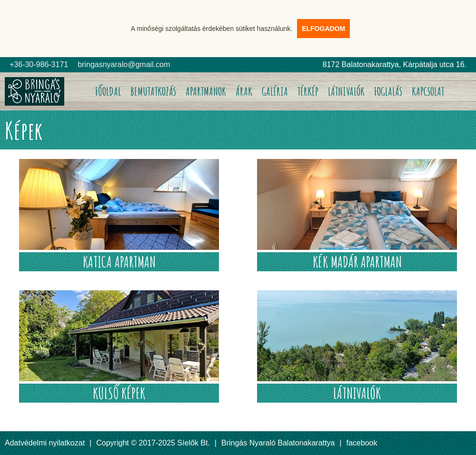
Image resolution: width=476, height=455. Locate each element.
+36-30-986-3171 (39, 64)
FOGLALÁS (388, 91)
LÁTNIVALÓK (346, 91)
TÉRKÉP (308, 91)
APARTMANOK (206, 91)
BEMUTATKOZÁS (153, 91)
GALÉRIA (275, 91)
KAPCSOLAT (428, 91)
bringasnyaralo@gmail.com (124, 64)
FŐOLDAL (108, 91)
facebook (362, 443)
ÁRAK (244, 91)
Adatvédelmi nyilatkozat (45, 443)
